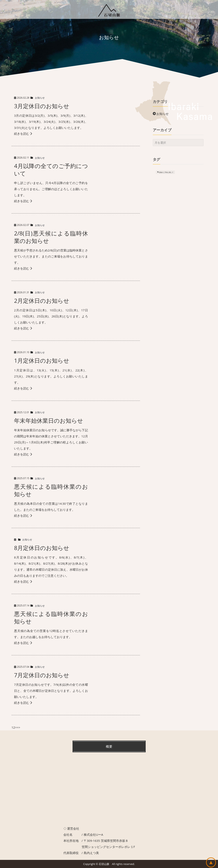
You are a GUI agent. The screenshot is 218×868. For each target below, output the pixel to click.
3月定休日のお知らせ (42, 106)
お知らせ (40, 98)
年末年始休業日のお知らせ (49, 421)
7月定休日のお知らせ (42, 675)
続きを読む (23, 134)
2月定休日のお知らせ (42, 301)
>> (18, 727)
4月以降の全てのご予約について (51, 169)
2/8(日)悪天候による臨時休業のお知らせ (51, 237)
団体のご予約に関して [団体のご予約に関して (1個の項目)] (166, 172)
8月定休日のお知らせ (42, 548)
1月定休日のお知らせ (42, 360)
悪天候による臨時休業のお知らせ (51, 490)
